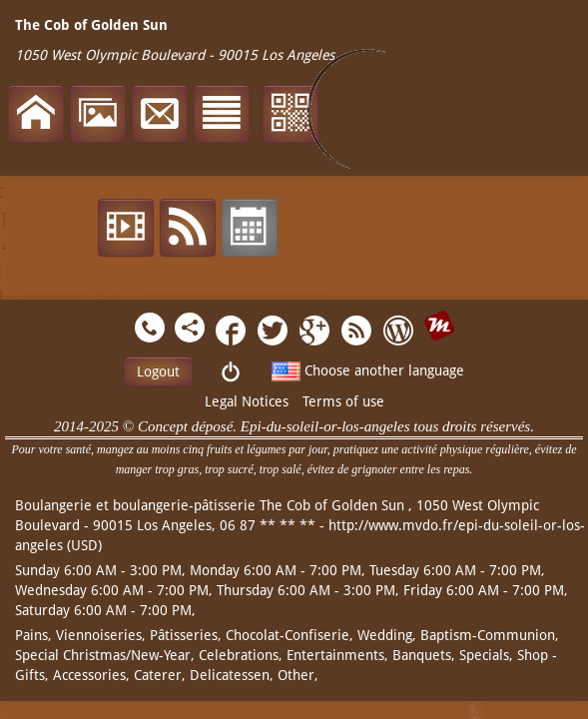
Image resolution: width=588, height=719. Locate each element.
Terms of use (343, 401)
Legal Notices (247, 401)
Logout (158, 371)
